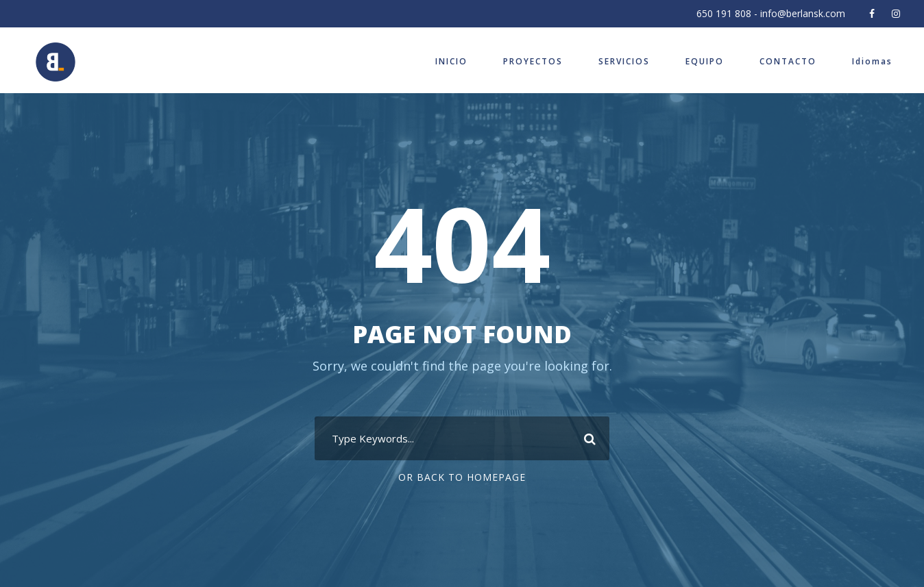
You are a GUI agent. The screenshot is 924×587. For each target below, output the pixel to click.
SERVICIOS (624, 61)
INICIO (451, 61)
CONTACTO (788, 61)
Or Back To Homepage (462, 477)
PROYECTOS (533, 61)
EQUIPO (705, 61)
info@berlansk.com (803, 13)
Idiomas (872, 61)
